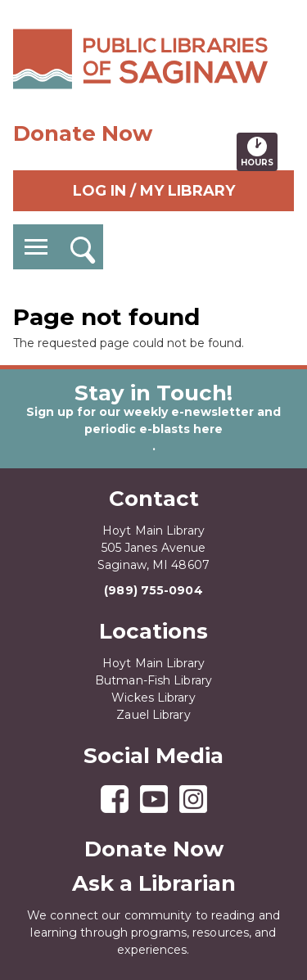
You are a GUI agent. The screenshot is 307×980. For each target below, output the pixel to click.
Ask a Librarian (154, 883)
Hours (259, 151)
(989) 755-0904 (153, 590)
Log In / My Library (154, 191)
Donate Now (83, 133)
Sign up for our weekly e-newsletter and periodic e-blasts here (153, 420)
